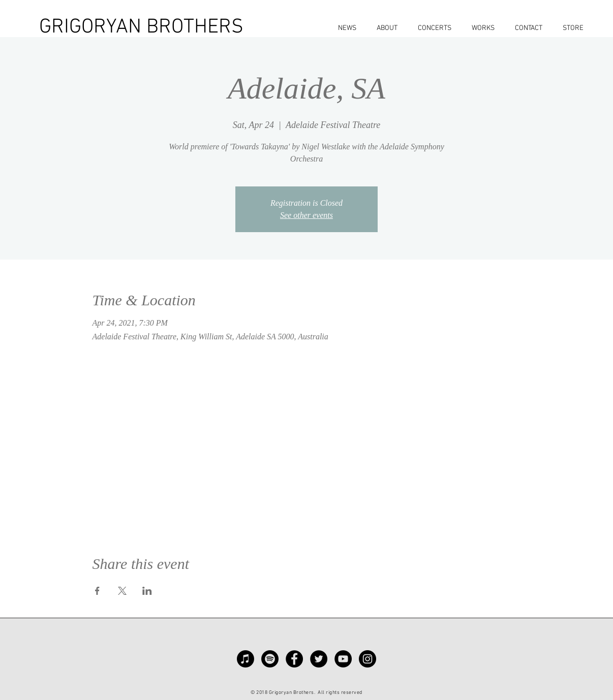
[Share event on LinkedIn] (147, 591)
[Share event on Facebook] (97, 591)
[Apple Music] (246, 659)
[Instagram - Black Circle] (367, 659)
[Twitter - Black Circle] (319, 659)
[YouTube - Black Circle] (343, 659)
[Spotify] (270, 659)
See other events (306, 215)
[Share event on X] (122, 591)
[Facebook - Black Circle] (294, 659)
